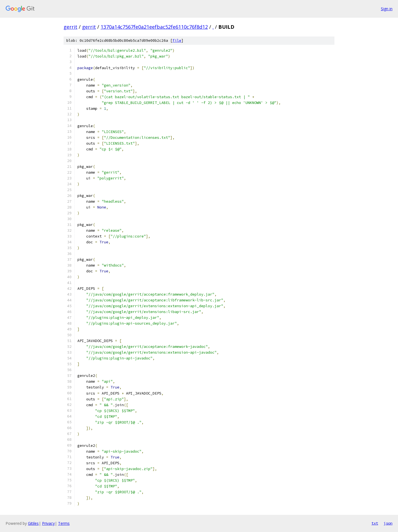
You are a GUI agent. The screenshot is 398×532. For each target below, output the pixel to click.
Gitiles (33, 523)
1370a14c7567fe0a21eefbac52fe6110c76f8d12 (154, 27)
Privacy (48, 523)
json (388, 523)
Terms (64, 523)
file (177, 41)
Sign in (387, 9)
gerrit (70, 27)
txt (375, 523)
